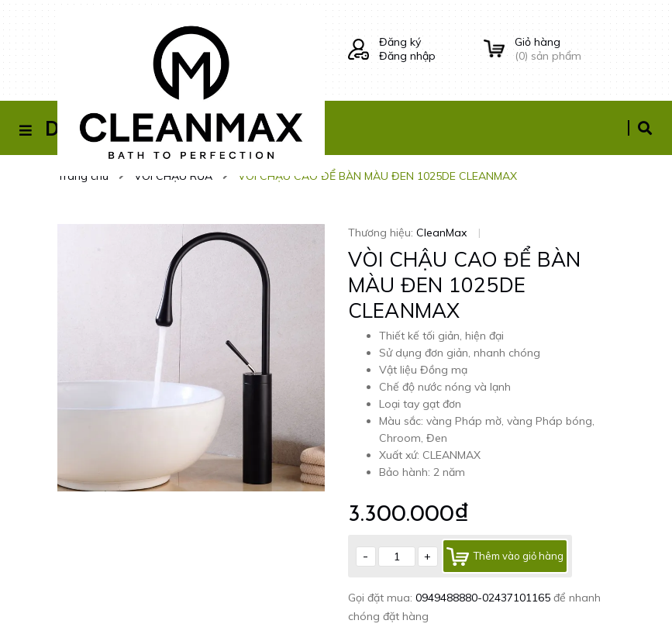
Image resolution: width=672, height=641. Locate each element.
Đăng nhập (407, 56)
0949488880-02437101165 (484, 598)
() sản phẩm (565, 49)
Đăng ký (400, 42)
